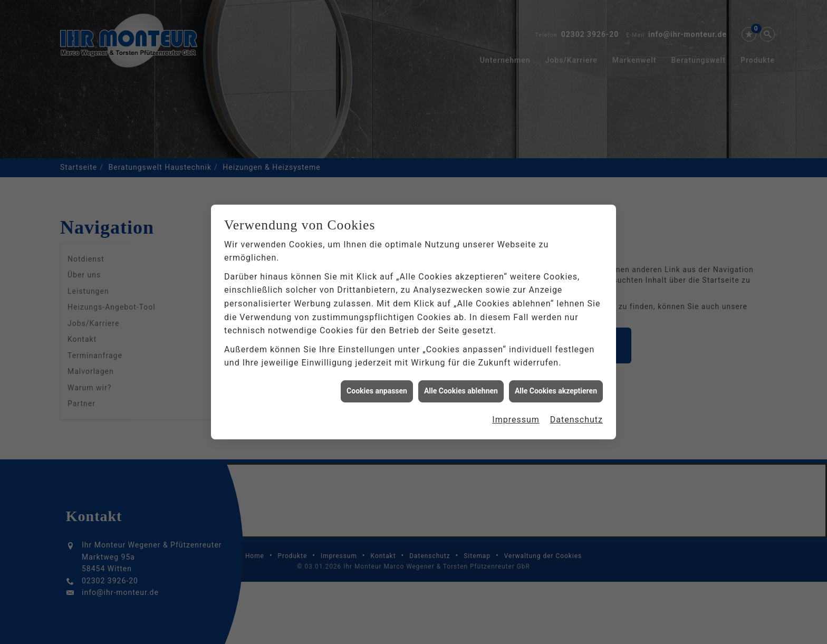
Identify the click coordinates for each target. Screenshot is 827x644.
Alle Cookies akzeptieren (556, 386)
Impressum (516, 414)
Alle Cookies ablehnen (461, 386)
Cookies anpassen (377, 386)
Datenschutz (576, 414)
